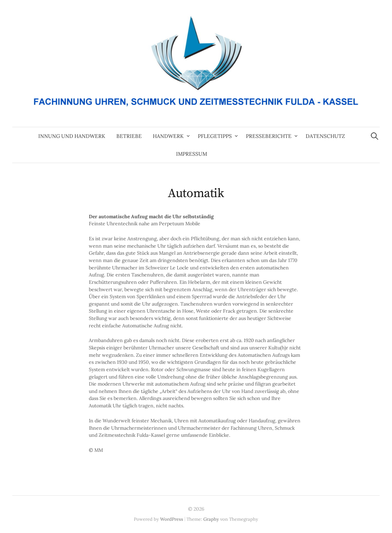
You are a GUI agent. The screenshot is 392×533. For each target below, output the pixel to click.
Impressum (192, 154)
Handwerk (168, 136)
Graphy (211, 519)
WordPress (172, 519)
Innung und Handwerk (72, 136)
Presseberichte (269, 136)
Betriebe (129, 136)
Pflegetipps (215, 136)
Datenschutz (325, 136)
